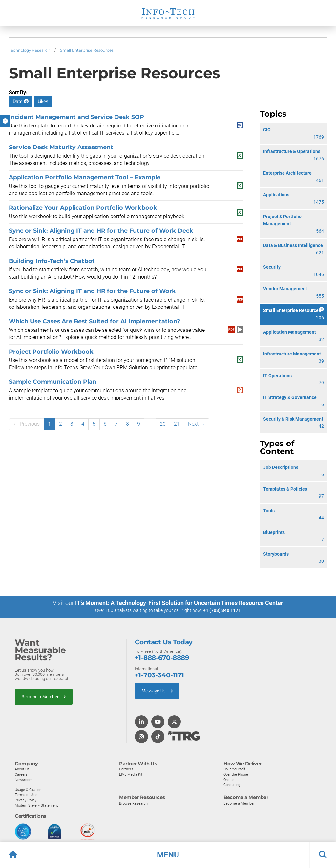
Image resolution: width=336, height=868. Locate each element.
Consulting (232, 784)
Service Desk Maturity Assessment (61, 147)
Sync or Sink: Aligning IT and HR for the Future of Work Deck (101, 230)
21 (177, 424)
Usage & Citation (28, 789)
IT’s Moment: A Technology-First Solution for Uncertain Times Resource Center (179, 603)
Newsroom (24, 779)
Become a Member (44, 696)
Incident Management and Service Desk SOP (76, 117)
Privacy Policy (26, 800)
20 (163, 424)
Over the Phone (236, 774)
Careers (21, 774)
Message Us (157, 690)
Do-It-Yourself (234, 769)
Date (21, 101)
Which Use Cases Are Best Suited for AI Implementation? (94, 321)
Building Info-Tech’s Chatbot (52, 261)
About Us (22, 769)
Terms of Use (26, 794)
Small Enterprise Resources (87, 50)
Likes (43, 101)
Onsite (229, 779)
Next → (197, 424)
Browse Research (133, 803)
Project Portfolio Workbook (51, 351)
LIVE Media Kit (131, 774)
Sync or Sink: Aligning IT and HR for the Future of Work (92, 291)
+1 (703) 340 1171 (222, 610)
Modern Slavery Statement (36, 805)
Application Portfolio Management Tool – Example (85, 177)
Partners (126, 769)
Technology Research (30, 50)
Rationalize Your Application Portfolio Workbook (83, 207)
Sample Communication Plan (53, 382)
